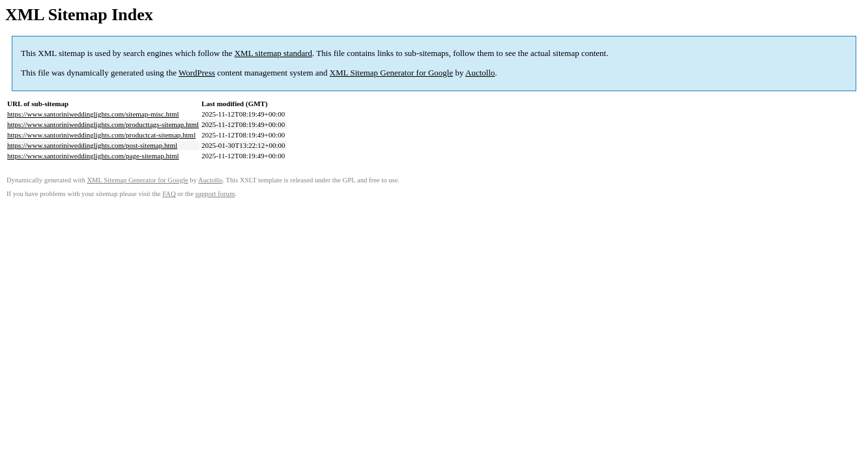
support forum (215, 194)
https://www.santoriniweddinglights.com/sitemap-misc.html (93, 114)
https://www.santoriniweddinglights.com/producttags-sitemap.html (103, 124)
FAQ (169, 194)
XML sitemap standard (273, 53)
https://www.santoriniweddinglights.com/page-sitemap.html (93, 156)
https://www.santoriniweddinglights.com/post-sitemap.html (92, 145)
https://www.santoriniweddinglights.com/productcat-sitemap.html (101, 135)
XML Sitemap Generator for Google (391, 73)
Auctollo (480, 73)
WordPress (197, 73)
